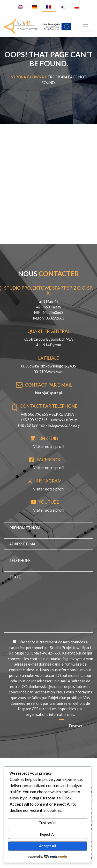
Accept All (47, 846)
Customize (47, 823)
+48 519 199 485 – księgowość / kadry (48, 425)
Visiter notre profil (49, 447)
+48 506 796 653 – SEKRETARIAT (48, 414)
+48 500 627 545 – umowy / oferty (48, 420)
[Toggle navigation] (86, 26)
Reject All (48, 834)
